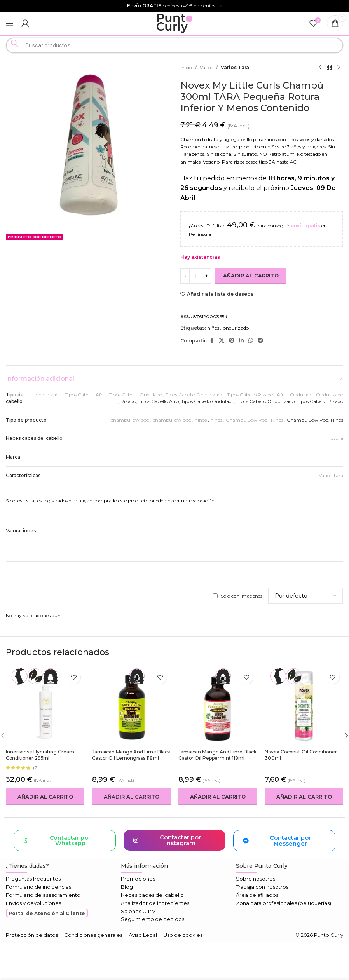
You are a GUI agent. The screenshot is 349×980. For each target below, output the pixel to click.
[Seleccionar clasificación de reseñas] (306, 596)
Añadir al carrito (251, 276)
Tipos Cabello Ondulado (135, 395)
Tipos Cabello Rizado (250, 395)
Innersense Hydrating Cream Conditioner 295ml (40, 755)
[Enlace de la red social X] (222, 341)
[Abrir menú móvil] (10, 23)
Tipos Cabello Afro (85, 395)
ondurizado (236, 328)
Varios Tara (235, 67)
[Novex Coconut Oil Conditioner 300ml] (304, 706)
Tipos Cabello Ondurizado (195, 395)
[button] (45, 797)
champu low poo (130, 420)
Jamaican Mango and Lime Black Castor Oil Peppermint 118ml (218, 755)
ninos (201, 420)
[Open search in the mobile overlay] (174, 45)
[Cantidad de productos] (196, 276)
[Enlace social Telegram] (260, 341)
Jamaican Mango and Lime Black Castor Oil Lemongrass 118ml (131, 755)
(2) (36, 768)
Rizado (128, 401)
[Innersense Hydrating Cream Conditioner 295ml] (45, 706)
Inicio (186, 67)
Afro (282, 395)
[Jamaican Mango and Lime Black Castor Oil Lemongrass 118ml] (131, 706)
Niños (277, 420)
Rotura (335, 438)
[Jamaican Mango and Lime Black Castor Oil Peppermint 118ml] (218, 706)
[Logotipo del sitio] (175, 23)
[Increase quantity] (207, 276)
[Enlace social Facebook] (212, 341)
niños (213, 328)
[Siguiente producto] (339, 68)
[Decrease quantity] (185, 276)
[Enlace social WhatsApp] (251, 341)
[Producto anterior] (320, 68)
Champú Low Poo (247, 420)
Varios (206, 67)
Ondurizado (330, 395)
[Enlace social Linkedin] (241, 341)
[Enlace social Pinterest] (232, 341)
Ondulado (301, 395)
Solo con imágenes (242, 596)
